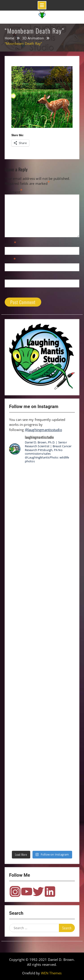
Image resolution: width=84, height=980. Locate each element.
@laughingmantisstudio (43, 430)
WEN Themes (51, 973)
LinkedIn (50, 892)
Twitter (38, 892)
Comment (12, 192)
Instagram (15, 892)
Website (11, 277)
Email (9, 261)
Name (9, 244)
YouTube (27, 892)
